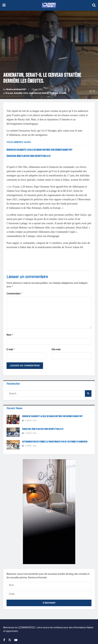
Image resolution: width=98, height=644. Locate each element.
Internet (45, 93)
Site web (56, 350)
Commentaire (15, 294)
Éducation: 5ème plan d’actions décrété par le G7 (29, 156)
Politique (54, 93)
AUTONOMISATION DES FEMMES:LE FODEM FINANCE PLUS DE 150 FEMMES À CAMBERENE (55, 443)
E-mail (11, 351)
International (35, 93)
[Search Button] (88, 395)
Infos (26, 93)
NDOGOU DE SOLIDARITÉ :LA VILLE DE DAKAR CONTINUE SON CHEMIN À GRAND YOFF (39, 150)
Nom (10, 336)
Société (63, 93)
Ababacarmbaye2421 (16, 89)
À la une (9, 93)
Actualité (18, 93)
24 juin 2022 (37, 89)
